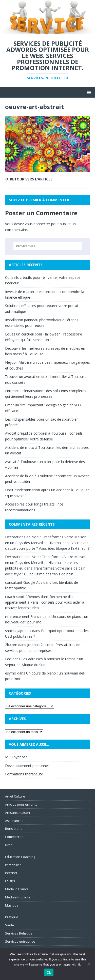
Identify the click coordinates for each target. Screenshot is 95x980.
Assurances (14, 821)
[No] (89, 964)
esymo (11, 673)
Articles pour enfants (21, 804)
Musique (12, 905)
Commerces (14, 837)
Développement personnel (27, 766)
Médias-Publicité (18, 897)
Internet (11, 873)
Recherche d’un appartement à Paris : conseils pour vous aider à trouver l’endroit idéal (45, 602)
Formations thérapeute (24, 774)
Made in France (17, 889)
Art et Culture (15, 796)
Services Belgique (19, 933)
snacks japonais (18, 631)
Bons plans (14, 829)
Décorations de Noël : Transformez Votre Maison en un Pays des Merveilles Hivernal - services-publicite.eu (46, 562)
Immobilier (13, 865)
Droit (9, 845)
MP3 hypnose (16, 757)
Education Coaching (20, 857)
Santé (10, 925)
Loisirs (10, 881)
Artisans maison (17, 813)
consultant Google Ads (24, 582)
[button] (88, 92)
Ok (49, 973)
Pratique (12, 917)
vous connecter (37, 224)
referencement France (23, 616)
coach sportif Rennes (22, 597)
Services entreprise (20, 941)
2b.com (11, 645)
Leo (8, 659)
